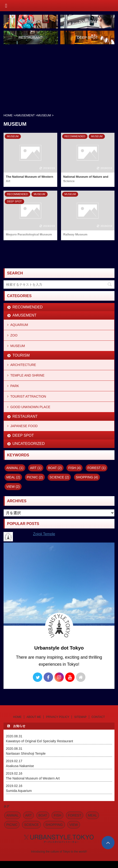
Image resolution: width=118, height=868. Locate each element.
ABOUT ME (34, 717)
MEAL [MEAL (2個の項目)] (13, 477)
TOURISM (21, 355)
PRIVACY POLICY (58, 717)
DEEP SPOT (23, 435)
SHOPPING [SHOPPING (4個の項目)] (87, 477)
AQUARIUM (19, 325)
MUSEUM (18, 346)
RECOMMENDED (28, 307)
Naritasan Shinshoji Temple (26, 753)
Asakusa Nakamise (20, 766)
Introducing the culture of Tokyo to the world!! (59, 852)
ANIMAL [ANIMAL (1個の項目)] (15, 468)
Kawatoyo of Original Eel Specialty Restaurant (39, 741)
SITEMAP (80, 717)
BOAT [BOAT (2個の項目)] (55, 468)
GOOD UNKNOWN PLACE (30, 407)
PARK (15, 386)
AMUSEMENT (24, 315)
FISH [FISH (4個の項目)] (74, 468)
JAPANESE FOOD (24, 426)
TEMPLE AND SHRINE (27, 375)
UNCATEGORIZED (29, 444)
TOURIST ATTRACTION (28, 396)
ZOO (14, 335)
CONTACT (98, 717)
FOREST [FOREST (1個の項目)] (97, 468)
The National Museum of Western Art (33, 778)
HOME (17, 717)
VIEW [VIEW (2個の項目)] (13, 487)
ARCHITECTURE (23, 365)
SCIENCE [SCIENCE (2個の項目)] (59, 477)
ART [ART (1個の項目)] (36, 468)
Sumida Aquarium (19, 791)
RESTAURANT (25, 416)
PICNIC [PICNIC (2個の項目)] (35, 477)
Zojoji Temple (44, 534)
